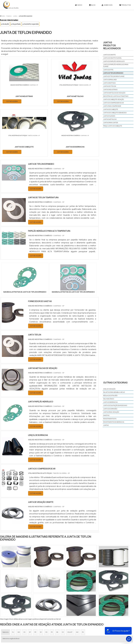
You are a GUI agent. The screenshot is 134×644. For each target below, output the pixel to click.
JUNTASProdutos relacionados (112, 45)
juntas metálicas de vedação (114, 93)
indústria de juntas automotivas (116, 96)
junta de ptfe (5, 24)
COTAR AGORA (12, 101)
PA (83, 582)
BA (57, 582)
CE (63, 582)
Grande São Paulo (63, 604)
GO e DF (70, 582)
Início (79, 5)
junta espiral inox (110, 80)
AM (77, 582)
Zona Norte (19, 604)
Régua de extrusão (110, 396)
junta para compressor (112, 106)
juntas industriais (110, 90)
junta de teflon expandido (31, 24)
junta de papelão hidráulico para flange (116, 65)
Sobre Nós (107, 5)
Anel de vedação (109, 389)
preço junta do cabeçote (113, 126)
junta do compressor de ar (113, 103)
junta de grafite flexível (112, 58)
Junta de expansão (110, 409)
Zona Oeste (30, 604)
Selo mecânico (109, 399)
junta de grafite (109, 55)
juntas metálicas (110, 119)
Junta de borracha (110, 402)
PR (35, 582)
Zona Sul (40, 604)
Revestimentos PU (110, 419)
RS (46, 582)
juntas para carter (111, 123)
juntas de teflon (110, 86)
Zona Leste (50, 604)
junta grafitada (16, 24)
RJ (13, 582)
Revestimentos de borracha (114, 422)
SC (41, 582)
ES (24, 582)
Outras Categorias (115, 383)
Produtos (106, 626)
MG (19, 582)
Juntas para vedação (111, 412)
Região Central (7, 604)
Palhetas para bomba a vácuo (114, 392)
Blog (92, 5)
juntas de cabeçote (111, 109)
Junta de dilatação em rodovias (115, 405)
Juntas (106, 425)
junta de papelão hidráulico (114, 61)
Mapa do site (116, 626)
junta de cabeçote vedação (114, 99)
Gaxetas (106, 415)
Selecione (5, 582)
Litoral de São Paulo (79, 604)
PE (52, 582)
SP (30, 582)
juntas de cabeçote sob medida (115, 113)
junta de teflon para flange (114, 76)
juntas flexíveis (109, 116)
